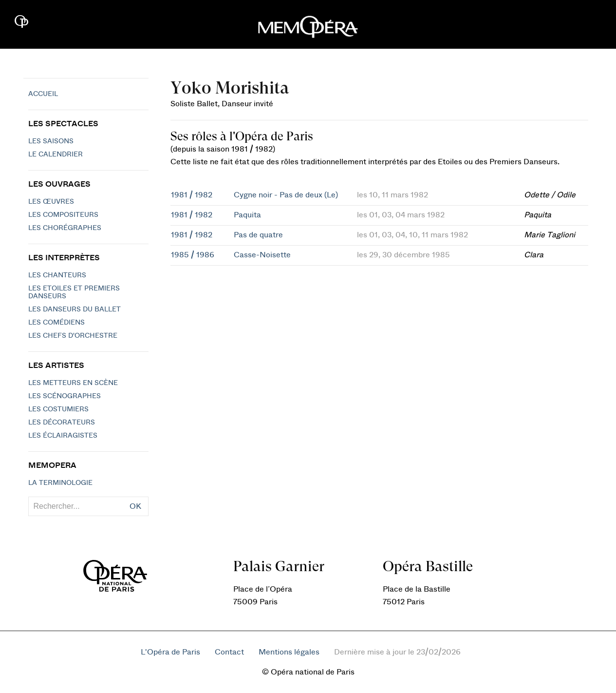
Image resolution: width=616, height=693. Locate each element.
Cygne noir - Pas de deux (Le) (286, 195)
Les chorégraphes (65, 228)
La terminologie (60, 483)
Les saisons (51, 141)
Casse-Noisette (262, 255)
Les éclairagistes (63, 436)
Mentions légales (289, 652)
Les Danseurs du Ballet (75, 309)
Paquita (247, 215)
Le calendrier (56, 154)
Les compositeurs (63, 215)
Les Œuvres (51, 202)
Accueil (43, 94)
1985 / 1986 (193, 255)
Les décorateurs (62, 423)
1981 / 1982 (192, 195)
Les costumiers (58, 409)
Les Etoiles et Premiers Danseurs (74, 292)
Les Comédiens (56, 323)
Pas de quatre (258, 235)
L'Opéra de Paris (170, 652)
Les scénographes (65, 396)
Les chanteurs (57, 275)
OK (135, 506)
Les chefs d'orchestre (73, 336)
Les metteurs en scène (73, 383)
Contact (229, 652)
